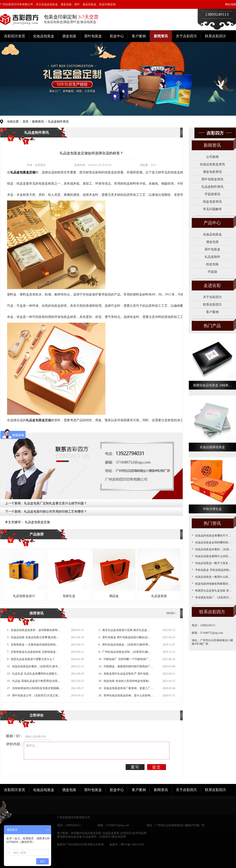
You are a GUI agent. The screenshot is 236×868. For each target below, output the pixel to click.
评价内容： (15, 744)
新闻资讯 (161, 36)
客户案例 (139, 36)
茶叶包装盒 (93, 36)
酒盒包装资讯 (212, 172)
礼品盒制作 (212, 257)
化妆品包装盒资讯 (212, 164)
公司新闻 (212, 157)
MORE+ (171, 613)
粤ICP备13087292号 (132, 845)
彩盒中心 (117, 36)
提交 (157, 767)
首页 (26, 122)
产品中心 (212, 223)
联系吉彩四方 (216, 36)
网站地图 (230, 4)
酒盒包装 (69, 36)
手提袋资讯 (212, 194)
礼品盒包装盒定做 (37, 522)
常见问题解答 (212, 209)
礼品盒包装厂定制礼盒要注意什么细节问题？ (55, 503)
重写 (135, 767)
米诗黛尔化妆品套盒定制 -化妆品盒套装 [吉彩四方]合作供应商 (109, 833)
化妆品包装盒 (44, 36)
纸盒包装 (212, 264)
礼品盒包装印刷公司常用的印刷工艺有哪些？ (55, 511)
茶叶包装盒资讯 (212, 179)
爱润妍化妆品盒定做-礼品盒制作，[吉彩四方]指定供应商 (91, 837)
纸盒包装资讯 (212, 202)
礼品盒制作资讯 (58, 122)
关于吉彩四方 (186, 36)
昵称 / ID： (15, 736)
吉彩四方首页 (15, 36)
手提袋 (212, 272)
